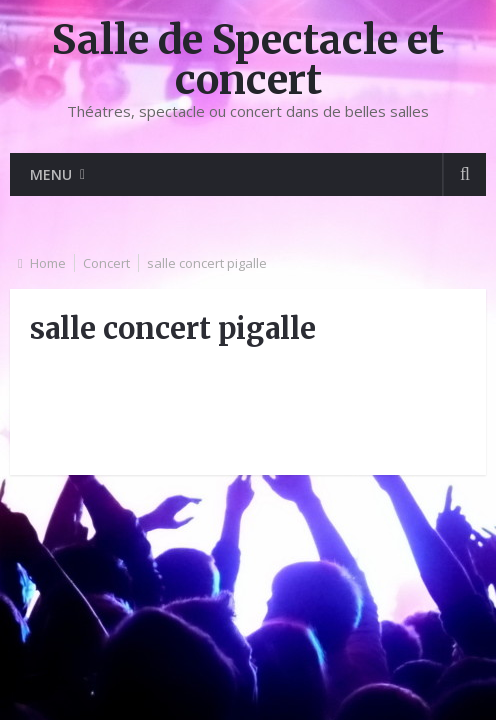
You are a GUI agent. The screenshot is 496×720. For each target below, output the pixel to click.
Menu (51, 174)
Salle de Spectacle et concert (248, 60)
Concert (106, 263)
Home (48, 263)
